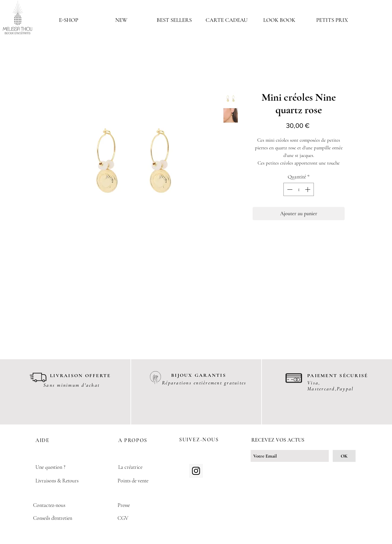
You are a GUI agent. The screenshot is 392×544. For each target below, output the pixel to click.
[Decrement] (289, 189)
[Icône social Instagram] (196, 471)
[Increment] (308, 189)
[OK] (344, 456)
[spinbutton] (299, 189)
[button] (69, 20)
